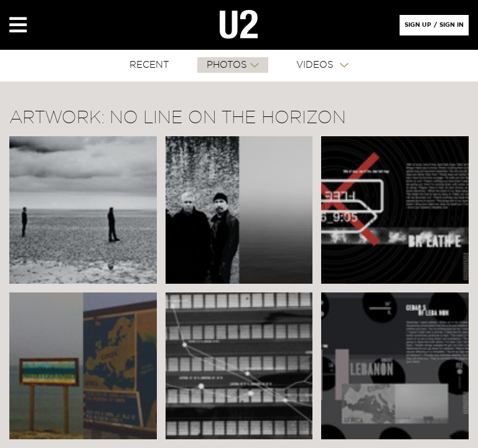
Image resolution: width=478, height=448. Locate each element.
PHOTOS (227, 65)
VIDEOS (316, 65)
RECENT (149, 65)
